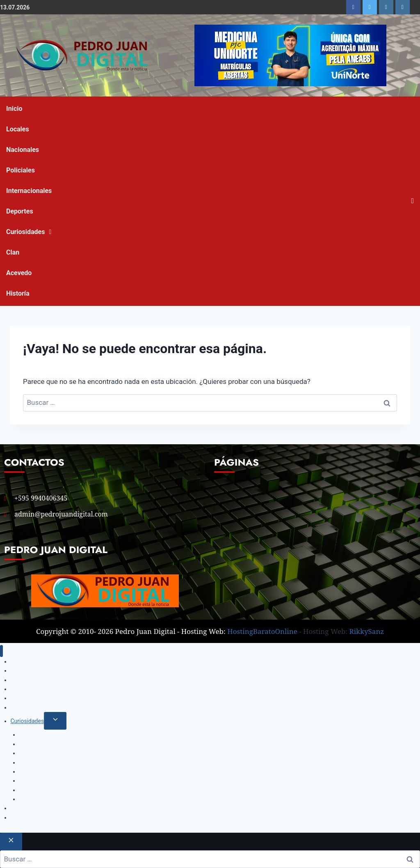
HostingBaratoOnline (262, 631)
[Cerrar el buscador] (11, 842)
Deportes (20, 211)
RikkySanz (366, 631)
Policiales (21, 170)
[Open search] (412, 201)
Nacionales (23, 150)
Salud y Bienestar (41, 762)
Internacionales (29, 191)
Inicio (14, 109)
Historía (18, 293)
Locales (18, 129)
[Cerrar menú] (1, 651)
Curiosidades (25, 232)
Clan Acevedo (19, 263)
